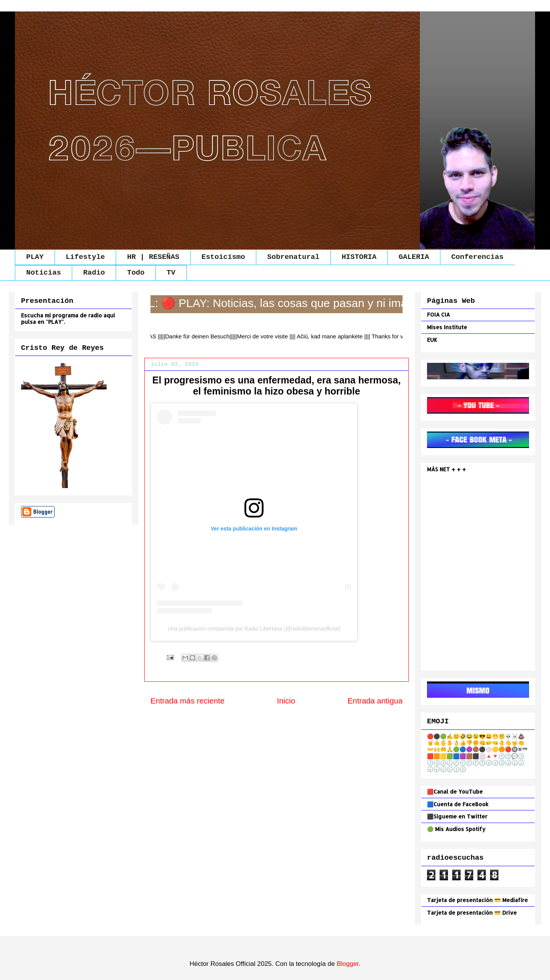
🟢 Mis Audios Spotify (456, 829)
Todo (136, 273)
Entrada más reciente (188, 701)
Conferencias (477, 257)
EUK (432, 340)
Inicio (286, 701)
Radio (94, 273)
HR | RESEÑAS (153, 257)
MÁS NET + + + (447, 469)
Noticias (44, 273)
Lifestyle (85, 257)
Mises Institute (447, 327)
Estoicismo (223, 257)
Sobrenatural (294, 257)
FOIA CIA (438, 315)
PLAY (35, 257)
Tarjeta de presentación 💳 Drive (472, 913)
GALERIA (414, 257)
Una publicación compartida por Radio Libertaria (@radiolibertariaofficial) (254, 629)
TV (171, 273)
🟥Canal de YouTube (455, 792)
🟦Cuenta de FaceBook (458, 804)
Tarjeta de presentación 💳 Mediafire (477, 900)
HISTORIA (359, 257)
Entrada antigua (375, 701)
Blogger (348, 964)
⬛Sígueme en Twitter (457, 816)
